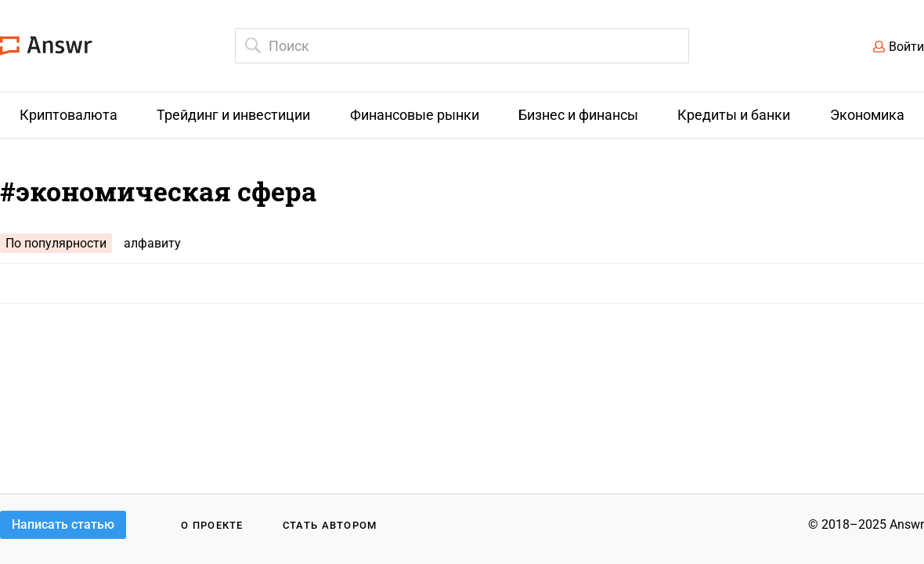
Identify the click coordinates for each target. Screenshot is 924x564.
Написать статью (63, 524)
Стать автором (330, 525)
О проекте (212, 525)
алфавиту (152, 243)
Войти (906, 47)
